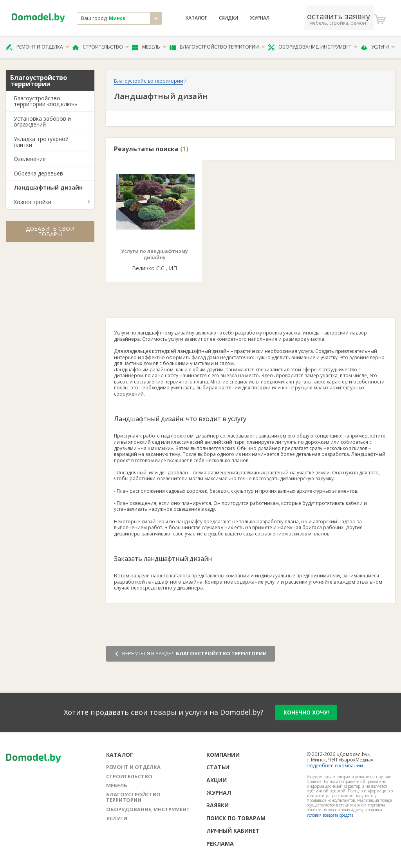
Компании (223, 755)
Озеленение (30, 159)
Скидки (228, 18)
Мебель (149, 47)
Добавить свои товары (50, 231)
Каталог (196, 18)
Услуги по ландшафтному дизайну (154, 254)
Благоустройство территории (217, 47)
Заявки (218, 805)
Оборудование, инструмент (313, 47)
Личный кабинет (233, 831)
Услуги (378, 47)
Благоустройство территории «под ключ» (45, 101)
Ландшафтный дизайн (48, 187)
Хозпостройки (33, 202)
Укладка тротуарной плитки (41, 142)
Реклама (220, 844)
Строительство (101, 47)
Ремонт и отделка (38, 47)
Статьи (218, 767)
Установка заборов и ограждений (42, 121)
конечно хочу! (306, 712)
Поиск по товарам (236, 818)
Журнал (260, 18)
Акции (217, 780)
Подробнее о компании (335, 766)
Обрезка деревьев (38, 173)
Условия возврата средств (330, 815)
